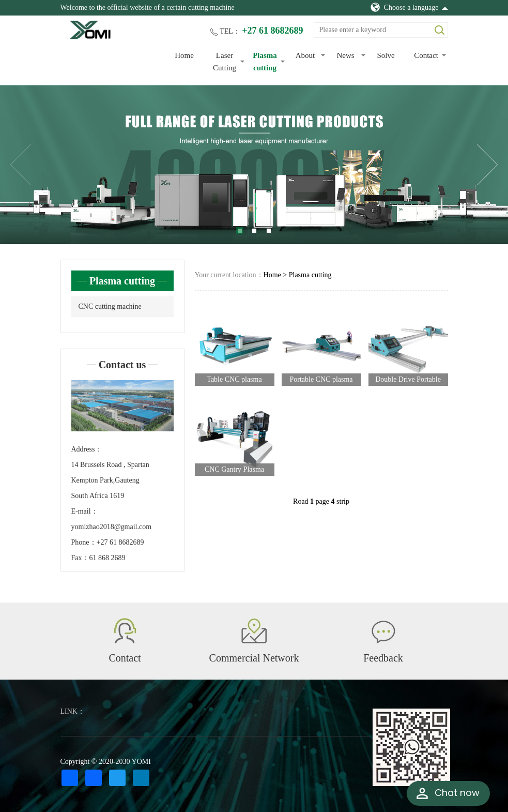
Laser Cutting (225, 62)
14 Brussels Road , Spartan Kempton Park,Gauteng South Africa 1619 (110, 480)
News (345, 55)
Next (487, 165)
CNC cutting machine (110, 306)
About (305, 55)
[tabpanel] (254, 165)
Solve (386, 55)
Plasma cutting (265, 62)
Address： (87, 449)
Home (184, 55)
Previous (21, 165)
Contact (426, 55)
